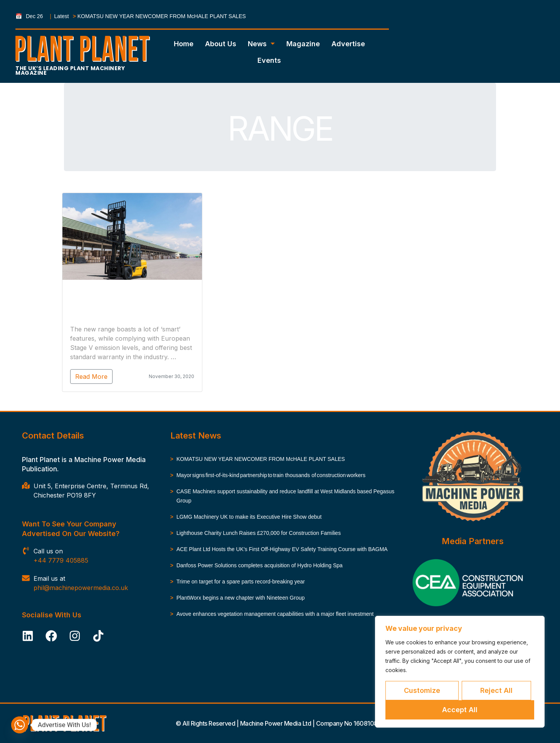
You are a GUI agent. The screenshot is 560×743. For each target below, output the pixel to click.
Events (269, 60)
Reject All (496, 690)
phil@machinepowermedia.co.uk (81, 588)
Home (184, 44)
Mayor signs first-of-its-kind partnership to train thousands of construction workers (272, 475)
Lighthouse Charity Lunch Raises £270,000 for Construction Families (259, 533)
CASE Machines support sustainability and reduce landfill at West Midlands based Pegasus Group (286, 496)
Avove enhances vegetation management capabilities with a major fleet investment (276, 614)
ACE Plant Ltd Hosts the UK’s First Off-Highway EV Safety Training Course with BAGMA (282, 549)
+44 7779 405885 (61, 560)
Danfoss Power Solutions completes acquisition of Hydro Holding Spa (260, 565)
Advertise (348, 44)
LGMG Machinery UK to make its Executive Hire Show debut (250, 517)
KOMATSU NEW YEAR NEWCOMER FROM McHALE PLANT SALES (162, 16)
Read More (71, 377)
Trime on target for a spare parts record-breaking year (241, 582)
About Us (221, 44)
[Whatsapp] (20, 725)
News (261, 44)
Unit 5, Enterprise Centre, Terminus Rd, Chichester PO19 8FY (91, 491)
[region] (460, 672)
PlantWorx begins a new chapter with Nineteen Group (241, 598)
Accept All (460, 710)
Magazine (303, 44)
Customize (422, 690)
